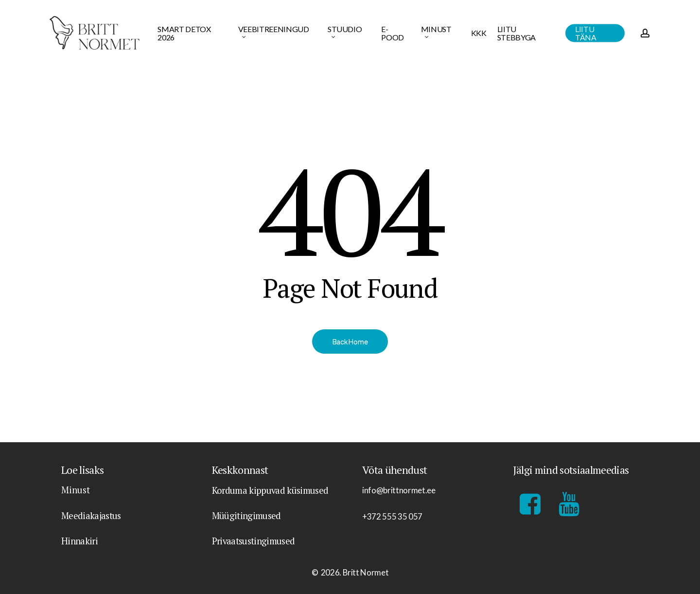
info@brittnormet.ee (399, 490)
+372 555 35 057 (392, 516)
